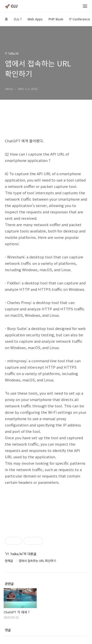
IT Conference (80, 19)
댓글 (8, 630)
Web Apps (35, 19)
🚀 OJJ (11, 6)
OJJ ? (18, 19)
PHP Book (56, 19)
